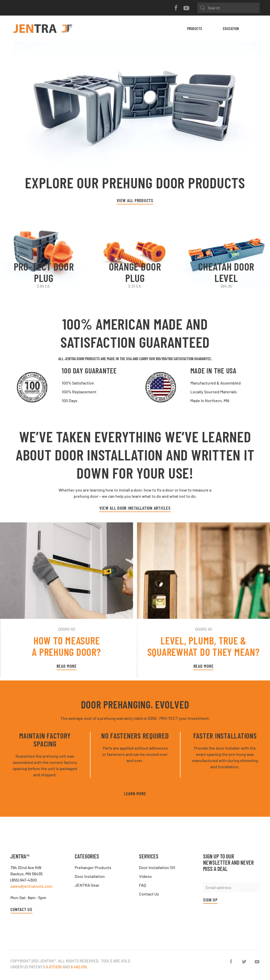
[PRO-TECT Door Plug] (44, 253)
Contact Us (21, 909)
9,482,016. (79, 967)
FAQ (143, 885)
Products (195, 28)
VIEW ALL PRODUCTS (135, 200)
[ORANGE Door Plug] (135, 253)
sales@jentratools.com (31, 886)
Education (231, 28)
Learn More (135, 793)
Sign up (210, 900)
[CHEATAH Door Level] (226, 253)
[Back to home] (43, 29)
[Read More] (67, 600)
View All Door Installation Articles (135, 508)
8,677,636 (54, 967)
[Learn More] (135, 106)
